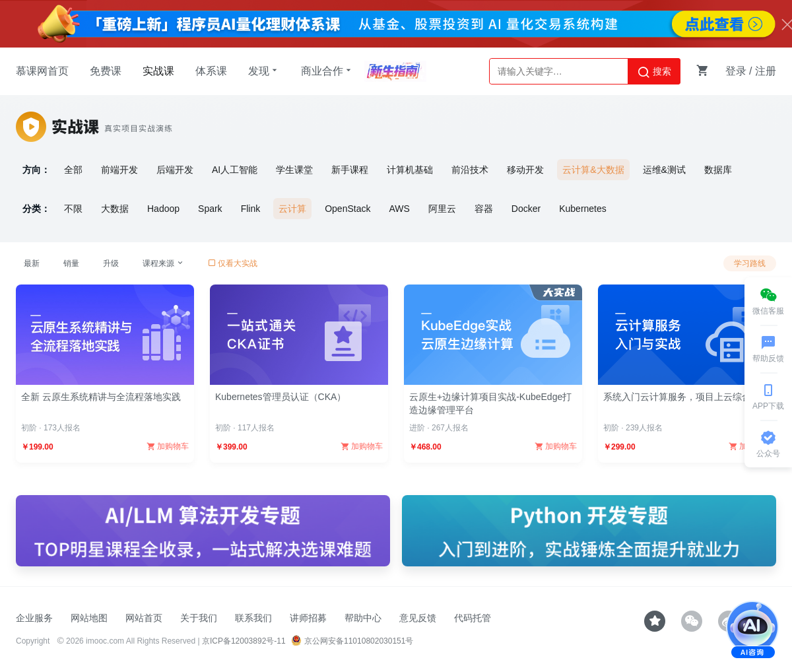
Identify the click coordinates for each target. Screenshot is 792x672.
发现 (264, 71)
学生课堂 (294, 170)
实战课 (158, 71)
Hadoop (163, 209)
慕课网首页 (42, 71)
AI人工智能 (235, 170)
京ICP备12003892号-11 (244, 641)
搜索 (654, 72)
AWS (399, 209)
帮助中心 (363, 618)
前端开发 (119, 170)
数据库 (718, 170)
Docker (526, 209)
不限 (73, 209)
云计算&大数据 (593, 170)
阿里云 (442, 209)
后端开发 (175, 170)
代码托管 (473, 618)
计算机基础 (410, 170)
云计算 (292, 209)
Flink (251, 209)
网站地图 (89, 618)
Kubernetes (583, 209)
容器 (484, 209)
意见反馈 (418, 618)
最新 (32, 263)
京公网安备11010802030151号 (352, 641)
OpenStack (347, 209)
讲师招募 (308, 618)
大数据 (115, 209)
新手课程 (350, 170)
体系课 (211, 71)
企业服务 (34, 618)
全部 (73, 170)
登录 (736, 71)
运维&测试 (664, 170)
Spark (210, 209)
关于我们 (199, 618)
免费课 (106, 71)
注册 (766, 71)
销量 (71, 263)
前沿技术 (470, 170)
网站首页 (144, 618)
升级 (111, 263)
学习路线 (750, 263)
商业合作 (327, 71)
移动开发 (525, 170)
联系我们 (253, 618)
